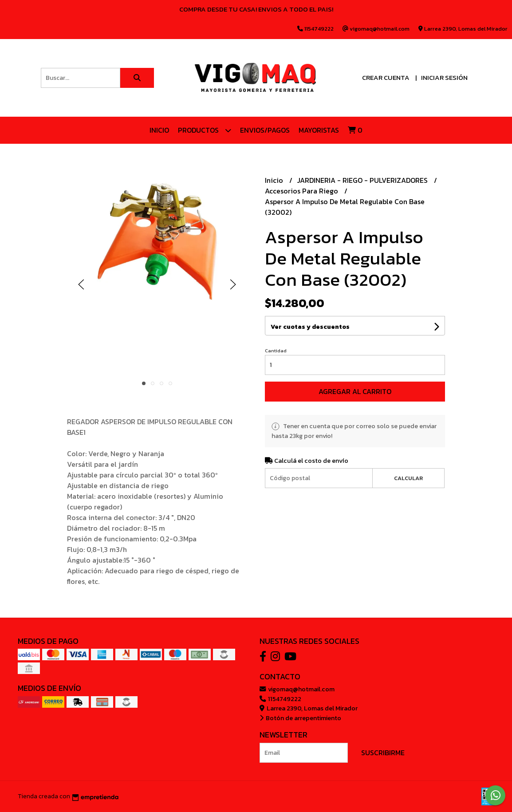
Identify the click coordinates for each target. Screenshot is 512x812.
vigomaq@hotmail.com (297, 689)
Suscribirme (383, 753)
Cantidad (276, 351)
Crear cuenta (386, 77)
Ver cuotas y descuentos (310, 327)
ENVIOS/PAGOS (265, 130)
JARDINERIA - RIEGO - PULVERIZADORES (363, 180)
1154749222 (280, 699)
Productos (205, 130)
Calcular (408, 478)
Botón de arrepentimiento (300, 718)
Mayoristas (319, 130)
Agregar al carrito (355, 391)
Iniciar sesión (444, 77)
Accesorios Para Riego (302, 191)
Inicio (159, 130)
